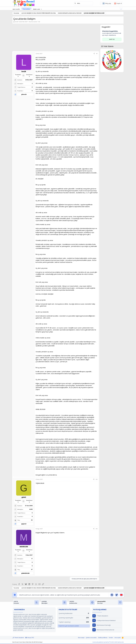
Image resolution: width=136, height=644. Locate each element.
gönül (24, 524)
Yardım (111, 638)
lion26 (17, 22)
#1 (97, 54)
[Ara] (83, 3)
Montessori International (103, 630)
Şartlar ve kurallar (91, 638)
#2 (97, 479)
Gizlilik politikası (103, 638)
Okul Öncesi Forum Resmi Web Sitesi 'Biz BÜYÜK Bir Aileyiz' (27, 642)
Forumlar (26, 9)
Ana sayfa (16, 9)
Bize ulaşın (81, 638)
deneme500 (101, 601)
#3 (97, 529)
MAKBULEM (26, 573)
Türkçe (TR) (30, 638)
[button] (41, 9)
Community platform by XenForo (108, 642)
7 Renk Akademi (100, 616)
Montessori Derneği (101, 625)
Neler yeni (37, 9)
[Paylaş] (94, 54)
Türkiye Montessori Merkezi (104, 620)
